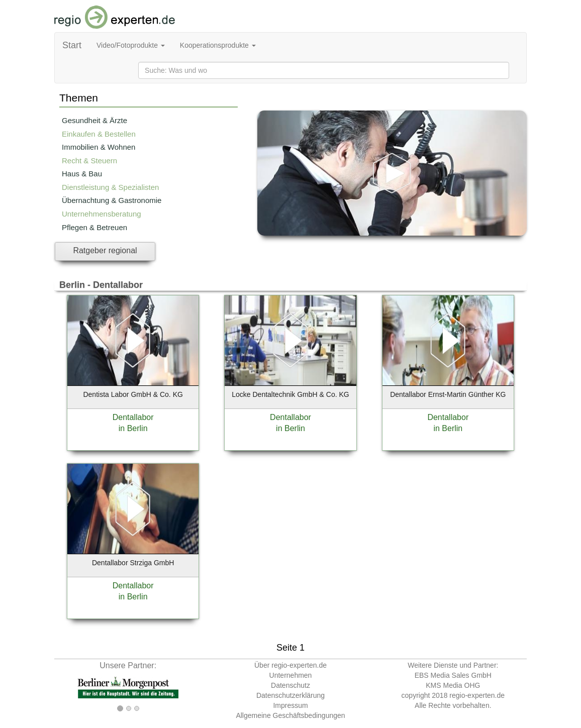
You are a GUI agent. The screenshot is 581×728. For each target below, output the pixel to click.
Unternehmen (291, 675)
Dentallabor (133, 417)
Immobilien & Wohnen (99, 147)
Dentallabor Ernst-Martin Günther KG (448, 394)
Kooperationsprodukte (218, 45)
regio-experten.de (477, 695)
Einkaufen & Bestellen (99, 134)
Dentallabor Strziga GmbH (133, 563)
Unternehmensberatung (102, 214)
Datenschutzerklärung (290, 695)
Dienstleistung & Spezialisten (110, 187)
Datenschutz (290, 685)
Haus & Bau (82, 174)
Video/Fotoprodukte (131, 45)
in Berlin (133, 428)
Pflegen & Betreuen (94, 227)
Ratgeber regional (105, 250)
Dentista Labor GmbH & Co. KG (133, 394)
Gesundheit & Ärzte (94, 120)
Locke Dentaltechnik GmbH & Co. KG (290, 394)
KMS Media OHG (453, 685)
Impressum (290, 705)
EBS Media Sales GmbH (453, 675)
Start (72, 45)
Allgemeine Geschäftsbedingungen (290, 715)
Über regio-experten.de (290, 665)
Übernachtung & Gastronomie (112, 200)
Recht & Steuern (89, 161)
